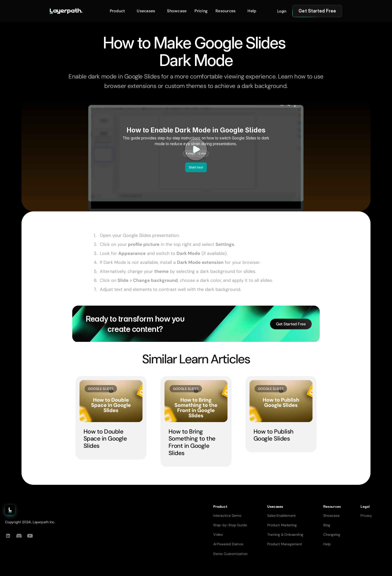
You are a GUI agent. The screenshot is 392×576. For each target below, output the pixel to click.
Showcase (331, 516)
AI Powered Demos (228, 544)
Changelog (332, 535)
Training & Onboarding (285, 535)
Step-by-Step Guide (230, 525)
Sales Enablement (281, 516)
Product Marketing (282, 525)
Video (218, 535)
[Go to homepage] (66, 11)
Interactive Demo (227, 516)
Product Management (285, 544)
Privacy (366, 515)
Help (327, 544)
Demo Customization (230, 554)
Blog (327, 525)
